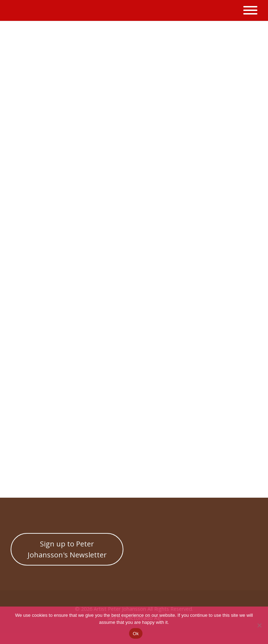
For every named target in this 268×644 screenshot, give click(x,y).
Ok (136, 634)
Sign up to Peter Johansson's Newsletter (67, 549)
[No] (259, 625)
